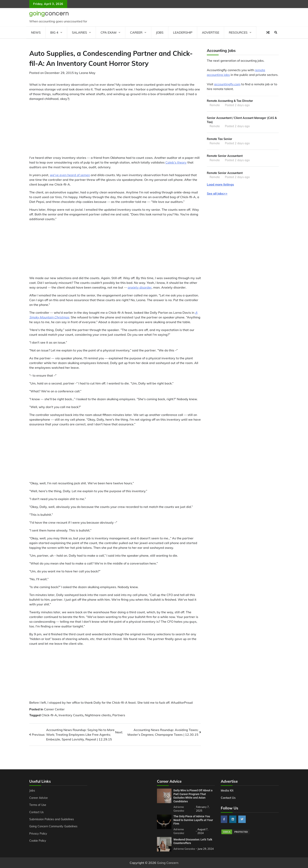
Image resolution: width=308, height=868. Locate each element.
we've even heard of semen (70, 175)
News (36, 32)
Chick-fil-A (49, 715)
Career (136, 32)
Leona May (87, 73)
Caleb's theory (176, 162)
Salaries (79, 32)
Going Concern (168, 863)
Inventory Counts (71, 715)
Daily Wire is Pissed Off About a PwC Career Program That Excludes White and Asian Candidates (193, 796)
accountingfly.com (227, 84)
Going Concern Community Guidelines (54, 826)
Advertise (211, 32)
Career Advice (38, 798)
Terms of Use (38, 805)
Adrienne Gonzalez (184, 849)
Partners (119, 715)
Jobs (160, 32)
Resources (238, 32)
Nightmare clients (98, 715)
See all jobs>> (217, 193)
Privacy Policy (38, 834)
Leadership (183, 32)
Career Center (54, 709)
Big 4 (54, 32)
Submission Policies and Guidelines (52, 819)
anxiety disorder (140, 287)
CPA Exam (109, 32)
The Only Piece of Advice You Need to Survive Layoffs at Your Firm (193, 820)
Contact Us (36, 812)
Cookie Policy (38, 841)
